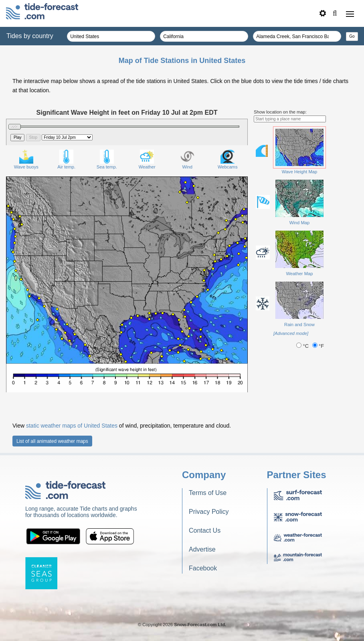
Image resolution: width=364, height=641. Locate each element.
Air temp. (66, 159)
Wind (187, 159)
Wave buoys (26, 159)
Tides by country (30, 36)
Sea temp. (107, 159)
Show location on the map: (280, 112)
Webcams (228, 159)
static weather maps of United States (72, 426)
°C (303, 346)
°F (318, 346)
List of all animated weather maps (52, 441)
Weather (147, 159)
